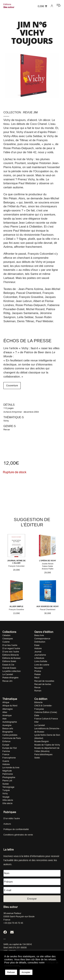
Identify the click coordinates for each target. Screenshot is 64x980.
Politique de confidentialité (16, 829)
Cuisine (6, 642)
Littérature (39, 658)
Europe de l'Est (10, 748)
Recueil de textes (43, 684)
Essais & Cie (8, 665)
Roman (38, 691)
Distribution (40, 642)
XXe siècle (7, 803)
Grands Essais (9, 668)
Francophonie (9, 758)
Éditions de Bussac (12, 658)
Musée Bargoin (42, 741)
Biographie (8, 732)
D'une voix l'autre (11, 652)
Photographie (9, 777)
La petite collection (12, 671)
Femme (6, 751)
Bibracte (38, 702)
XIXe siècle (8, 800)
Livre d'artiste (41, 661)
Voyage (6, 797)
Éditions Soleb (9, 661)
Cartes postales (10, 735)
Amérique (7, 715)
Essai (37, 645)
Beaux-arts (8, 728)
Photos (38, 671)
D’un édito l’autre (12, 818)
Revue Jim (30, 112)
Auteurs (7, 824)
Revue (7, 430)
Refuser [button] (11, 972)
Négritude (7, 771)
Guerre (6, 761)
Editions (7, 4)
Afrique (6, 702)
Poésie (37, 674)
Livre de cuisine (42, 665)
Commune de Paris (12, 738)
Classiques (8, 639)
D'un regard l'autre (11, 648)
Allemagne (8, 709)
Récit (37, 678)
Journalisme (40, 655)
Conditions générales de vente (18, 835)
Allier (5, 712)
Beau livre (39, 635)
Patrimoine (8, 774)
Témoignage (8, 787)
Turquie (6, 790)
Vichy (6, 421)
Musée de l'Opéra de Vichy (47, 745)
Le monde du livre (11, 767)
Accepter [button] (26, 972)
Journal (38, 652)
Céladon (6, 635)
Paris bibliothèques (43, 754)
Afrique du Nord (10, 706)
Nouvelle (38, 668)
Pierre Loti (7, 781)
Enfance (6, 741)
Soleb (37, 758)
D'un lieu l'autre (10, 645)
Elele (37, 715)
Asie (4, 719)
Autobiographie (10, 722)
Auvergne (7, 725)
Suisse (6, 784)
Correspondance (42, 639)
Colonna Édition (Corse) (46, 712)
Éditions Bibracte (11, 655)
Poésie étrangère (10, 678)
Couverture (12, 385)
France (6, 754)
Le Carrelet (8, 674)
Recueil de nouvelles (44, 681)
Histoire (38, 648)
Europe (6, 745)
